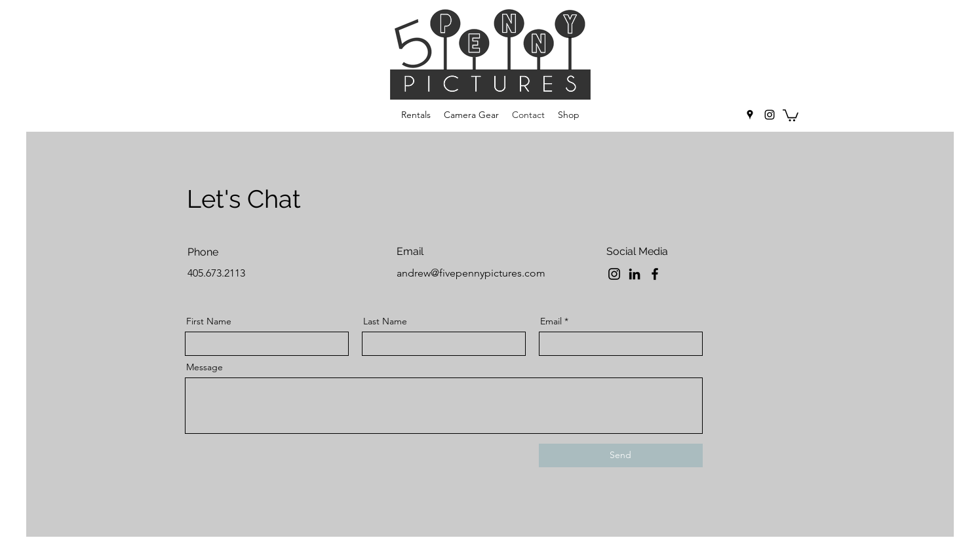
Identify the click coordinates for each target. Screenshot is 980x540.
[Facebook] (655, 274)
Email (551, 321)
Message (205, 367)
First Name (209, 321)
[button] (791, 115)
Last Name (385, 321)
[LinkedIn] (635, 274)
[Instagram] (614, 274)
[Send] (621, 455)
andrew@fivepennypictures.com (471, 273)
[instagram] (770, 115)
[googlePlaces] (750, 115)
